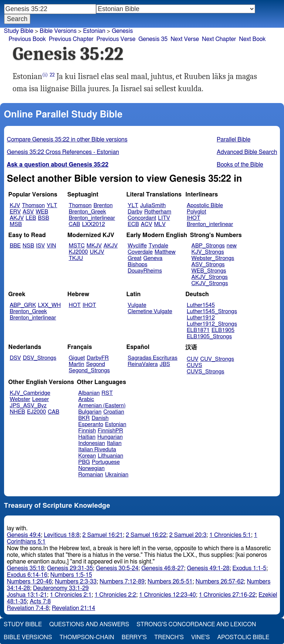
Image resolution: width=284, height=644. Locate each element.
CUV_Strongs (217, 359)
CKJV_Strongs (210, 283)
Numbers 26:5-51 (170, 582)
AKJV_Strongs (210, 277)
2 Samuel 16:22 (146, 535)
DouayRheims (145, 271)
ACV (147, 224)
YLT (52, 205)
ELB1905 (223, 330)
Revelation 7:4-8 (28, 608)
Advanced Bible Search (247, 152)
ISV (40, 246)
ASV (28, 212)
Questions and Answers (89, 624)
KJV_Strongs (208, 252)
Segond (96, 364)
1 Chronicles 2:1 (71, 595)
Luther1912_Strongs (212, 324)
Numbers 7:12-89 (122, 582)
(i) (45, 75)
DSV (15, 358)
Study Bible (19, 31)
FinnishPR (110, 431)
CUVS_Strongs (206, 372)
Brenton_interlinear (92, 218)
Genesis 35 (153, 39)
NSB (28, 246)
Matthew (165, 252)
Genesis (122, 31)
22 (52, 75)
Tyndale (158, 246)
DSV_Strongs (40, 358)
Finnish (87, 431)
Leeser (40, 399)
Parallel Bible (234, 140)
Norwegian (92, 468)
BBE (15, 246)
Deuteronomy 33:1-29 (61, 588)
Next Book (252, 39)
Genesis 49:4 (24, 535)
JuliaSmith (153, 205)
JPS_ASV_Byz (28, 406)
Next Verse (185, 39)
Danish (100, 418)
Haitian (87, 437)
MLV (160, 224)
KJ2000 (78, 252)
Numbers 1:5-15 (71, 575)
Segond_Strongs (89, 371)
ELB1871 (198, 330)
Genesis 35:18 (26, 568)
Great (134, 258)
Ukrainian (117, 475)
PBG (84, 462)
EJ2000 (36, 412)
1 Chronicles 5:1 (230, 535)
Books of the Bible (240, 165)
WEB (42, 212)
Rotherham (158, 212)
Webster (20, 399)
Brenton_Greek (87, 212)
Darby (135, 212)
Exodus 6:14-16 (27, 575)
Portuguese (106, 462)
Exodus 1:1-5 (249, 568)
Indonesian (92, 443)
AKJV (17, 218)
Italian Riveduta (97, 450)
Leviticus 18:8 (61, 535)
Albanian (89, 393)
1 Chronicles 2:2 (116, 595)
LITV (164, 218)
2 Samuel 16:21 (103, 535)
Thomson (33, 205)
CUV (193, 359)
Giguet (77, 358)
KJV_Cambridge (30, 393)
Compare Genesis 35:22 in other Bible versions (67, 140)
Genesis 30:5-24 (117, 568)
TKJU (76, 258)
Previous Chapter (71, 39)
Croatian (114, 412)
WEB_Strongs (209, 271)
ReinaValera (143, 364)
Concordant (142, 218)
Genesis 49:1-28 (208, 568)
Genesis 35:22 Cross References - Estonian (63, 152)
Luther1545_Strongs (212, 311)
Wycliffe (137, 246)
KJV (15, 205)
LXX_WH (49, 305)
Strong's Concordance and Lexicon (196, 624)
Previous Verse (116, 39)
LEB (31, 218)
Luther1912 (201, 318)
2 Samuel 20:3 (188, 535)
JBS (165, 364)
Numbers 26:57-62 (220, 582)
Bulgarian (90, 412)
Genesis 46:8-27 (163, 568)
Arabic (86, 399)
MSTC (77, 246)
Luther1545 (201, 305)
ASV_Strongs (208, 265)
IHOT (194, 218)
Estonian (116, 424)
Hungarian (110, 437)
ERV (15, 212)
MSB (16, 224)
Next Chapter (219, 39)
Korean (87, 456)
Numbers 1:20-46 (30, 582)
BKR (84, 418)
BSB (44, 218)
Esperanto (91, 424)
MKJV (94, 246)
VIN (51, 246)
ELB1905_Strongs (209, 337)
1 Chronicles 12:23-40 (167, 595)
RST (107, 393)
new (232, 246)
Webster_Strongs (213, 258)
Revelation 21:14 (73, 608)
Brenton (103, 205)
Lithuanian (110, 456)
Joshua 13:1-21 (27, 595)
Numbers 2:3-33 (76, 582)
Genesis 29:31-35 (70, 568)
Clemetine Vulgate (150, 311)
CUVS (195, 365)
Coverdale (140, 252)
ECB (133, 224)
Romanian (91, 475)
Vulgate (137, 305)
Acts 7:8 (40, 602)
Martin (77, 364)
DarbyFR (98, 358)
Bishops (137, 265)
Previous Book (27, 39)
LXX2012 (94, 224)
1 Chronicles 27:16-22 (227, 595)
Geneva (153, 258)
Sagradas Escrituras (152, 358)
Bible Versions (58, 31)
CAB (75, 224)
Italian (114, 443)
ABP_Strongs (208, 246)
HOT (75, 305)
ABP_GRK (23, 305)
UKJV (97, 252)
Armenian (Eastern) (102, 406)
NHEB (17, 412)
